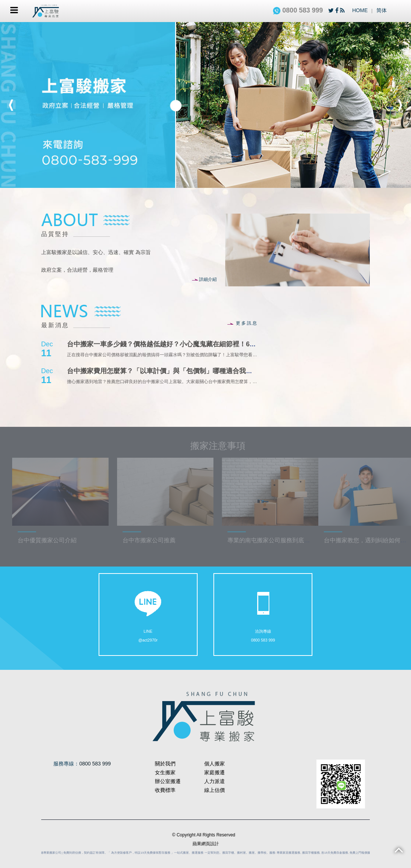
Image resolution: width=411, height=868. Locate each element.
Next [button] (400, 105)
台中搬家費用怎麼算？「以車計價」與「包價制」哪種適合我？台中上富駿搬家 (183, 371)
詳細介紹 (204, 279)
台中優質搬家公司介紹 (53, 540)
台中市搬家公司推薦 (155, 540)
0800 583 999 (298, 10)
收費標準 (165, 790)
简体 (382, 10)
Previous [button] (11, 105)
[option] (205, 105)
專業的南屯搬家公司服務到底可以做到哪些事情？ (298, 540)
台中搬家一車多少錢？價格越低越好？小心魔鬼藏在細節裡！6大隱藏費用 (175, 344)
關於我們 (165, 764)
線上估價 (215, 790)
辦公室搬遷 (168, 781)
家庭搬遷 (215, 772)
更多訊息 (243, 323)
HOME (360, 10)
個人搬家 (215, 764)
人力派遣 (215, 781)
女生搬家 (165, 772)
